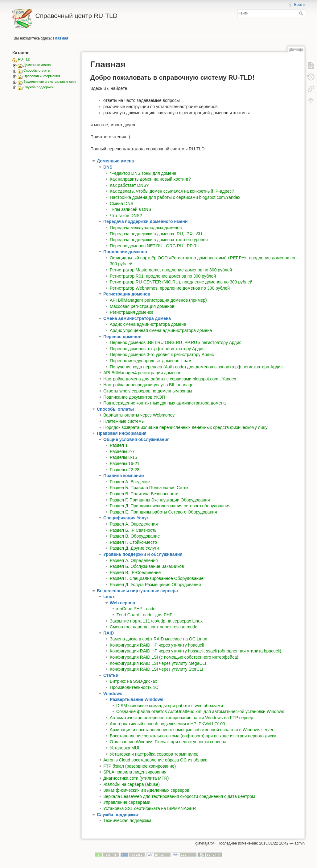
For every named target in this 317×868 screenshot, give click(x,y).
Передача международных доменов (146, 228)
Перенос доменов (122, 337)
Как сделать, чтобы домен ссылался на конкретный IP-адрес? (172, 191)
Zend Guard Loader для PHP (144, 615)
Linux (109, 597)
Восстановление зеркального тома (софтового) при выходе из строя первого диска (193, 736)
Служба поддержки (39, 87)
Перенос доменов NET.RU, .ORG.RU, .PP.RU (155, 246)
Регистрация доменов (127, 294)
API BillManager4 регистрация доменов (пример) (158, 300)
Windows (113, 694)
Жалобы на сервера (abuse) (132, 784)
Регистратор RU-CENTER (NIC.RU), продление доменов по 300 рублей (181, 282)
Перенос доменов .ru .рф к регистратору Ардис (157, 349)
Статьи (111, 675)
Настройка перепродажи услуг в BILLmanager (149, 385)
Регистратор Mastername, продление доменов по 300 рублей (171, 270)
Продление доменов (125, 252)
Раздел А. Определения (134, 560)
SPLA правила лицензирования (135, 772)
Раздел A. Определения (134, 524)
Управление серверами (127, 802)
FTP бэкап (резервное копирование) (140, 766)
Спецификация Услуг (126, 518)
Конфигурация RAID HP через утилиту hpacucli (157, 645)
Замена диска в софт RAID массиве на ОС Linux (158, 639)
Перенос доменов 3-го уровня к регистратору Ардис (162, 354)
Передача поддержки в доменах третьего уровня (159, 240)
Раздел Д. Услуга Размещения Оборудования (155, 585)
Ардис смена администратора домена (148, 324)
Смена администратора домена (137, 318)
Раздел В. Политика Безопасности (144, 494)
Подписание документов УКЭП (134, 397)
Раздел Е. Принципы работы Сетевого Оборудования (163, 512)
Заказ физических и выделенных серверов (146, 790)
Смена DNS (122, 203)
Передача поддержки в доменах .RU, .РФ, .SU (156, 234)
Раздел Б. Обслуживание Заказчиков (147, 566)
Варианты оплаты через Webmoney (139, 415)
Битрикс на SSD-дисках (133, 681)
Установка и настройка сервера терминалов (154, 754)
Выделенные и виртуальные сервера (53, 82)
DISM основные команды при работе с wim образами (170, 706)
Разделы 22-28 (125, 470)
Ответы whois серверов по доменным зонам (148, 391)
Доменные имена (37, 65)
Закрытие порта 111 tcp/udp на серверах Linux (156, 621)
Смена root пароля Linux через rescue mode (154, 627)
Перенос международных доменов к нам (151, 361)
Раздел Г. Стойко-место (133, 542)
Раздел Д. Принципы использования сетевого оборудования (170, 506)
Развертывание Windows (137, 699)
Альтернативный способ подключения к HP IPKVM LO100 (167, 724)
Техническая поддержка (127, 820)
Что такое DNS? (126, 216)
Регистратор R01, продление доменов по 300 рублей (163, 276)
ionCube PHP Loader (137, 609)
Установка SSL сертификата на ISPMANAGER (150, 808)
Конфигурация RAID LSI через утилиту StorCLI (156, 669)
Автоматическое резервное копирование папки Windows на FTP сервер (181, 718)
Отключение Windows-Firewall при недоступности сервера (168, 742)
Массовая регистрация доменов (142, 306)
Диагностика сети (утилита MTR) (136, 778)
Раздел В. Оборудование (135, 536)
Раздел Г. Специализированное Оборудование (157, 578)
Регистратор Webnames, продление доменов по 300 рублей (170, 288)
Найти (302, 13)
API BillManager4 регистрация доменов (142, 373)
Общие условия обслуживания (136, 439)
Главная (61, 38)
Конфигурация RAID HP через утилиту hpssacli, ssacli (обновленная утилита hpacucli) (196, 651)
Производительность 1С (134, 687)
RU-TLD (24, 59)
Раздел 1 (119, 445)
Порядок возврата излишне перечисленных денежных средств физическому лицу (185, 427)
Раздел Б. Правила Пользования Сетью (150, 488)
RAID (109, 633)
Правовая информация (42, 76)
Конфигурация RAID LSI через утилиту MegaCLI (158, 663)
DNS (108, 167)
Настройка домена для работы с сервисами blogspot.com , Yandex (170, 379)
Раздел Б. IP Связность (133, 530)
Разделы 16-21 (125, 463)
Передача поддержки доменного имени (145, 221)
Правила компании (124, 476)
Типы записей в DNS (130, 209)
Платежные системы (124, 421)
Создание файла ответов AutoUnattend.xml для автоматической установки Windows (200, 711)
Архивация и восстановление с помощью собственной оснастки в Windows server (191, 730)
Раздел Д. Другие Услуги (134, 548)
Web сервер (122, 603)
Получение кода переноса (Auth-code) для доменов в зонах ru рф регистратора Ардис (196, 367)
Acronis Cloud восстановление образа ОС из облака (155, 760)
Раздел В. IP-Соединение (135, 572)
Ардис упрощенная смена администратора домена (161, 330)
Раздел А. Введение (130, 482)
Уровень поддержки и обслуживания (143, 554)
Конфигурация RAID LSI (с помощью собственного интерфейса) (174, 657)
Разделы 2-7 (122, 451)
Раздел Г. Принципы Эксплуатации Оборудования (160, 500)
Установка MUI (125, 748)
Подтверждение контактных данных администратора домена (165, 403)
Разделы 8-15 (123, 457)
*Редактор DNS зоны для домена (143, 173)
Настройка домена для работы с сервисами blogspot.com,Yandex (175, 197)
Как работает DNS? (129, 185)
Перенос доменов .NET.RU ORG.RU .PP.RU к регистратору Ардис (176, 342)
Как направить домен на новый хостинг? (150, 179)
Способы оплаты (37, 70)
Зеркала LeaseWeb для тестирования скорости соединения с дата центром (179, 796)
